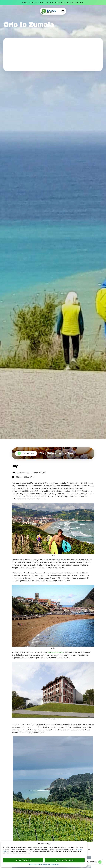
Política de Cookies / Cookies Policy (39, 864)
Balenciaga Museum (55, 652)
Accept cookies (23, 860)
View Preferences (65, 860)
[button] (63, 11)
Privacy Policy (55, 864)
